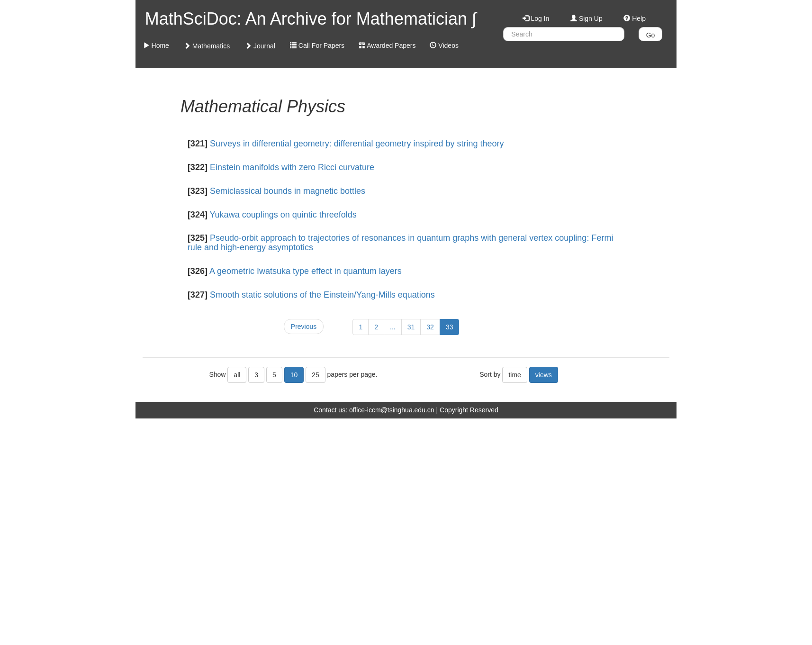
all (237, 375)
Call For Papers (317, 45)
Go (651, 35)
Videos (444, 45)
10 (294, 375)
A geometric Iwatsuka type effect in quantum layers (306, 271)
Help (635, 18)
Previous (304, 327)
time (514, 375)
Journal (260, 46)
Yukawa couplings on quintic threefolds (283, 215)
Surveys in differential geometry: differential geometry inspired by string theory (357, 144)
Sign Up (586, 18)
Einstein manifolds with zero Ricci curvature (292, 167)
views (544, 375)
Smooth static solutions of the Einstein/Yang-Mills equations (322, 295)
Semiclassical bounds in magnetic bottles (288, 191)
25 (316, 375)
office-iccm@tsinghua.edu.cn (392, 410)
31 (411, 327)
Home (156, 45)
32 (430, 327)
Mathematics (207, 46)
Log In (536, 18)
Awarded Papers (387, 45)
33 (450, 327)
